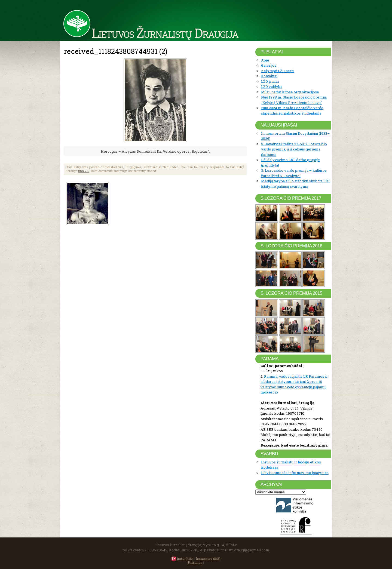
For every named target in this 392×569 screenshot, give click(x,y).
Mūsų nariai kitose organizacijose (290, 92)
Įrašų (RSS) (185, 559)
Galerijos (269, 65)
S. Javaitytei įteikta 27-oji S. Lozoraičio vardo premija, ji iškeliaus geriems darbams (294, 149)
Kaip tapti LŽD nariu (278, 71)
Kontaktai (269, 76)
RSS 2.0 (84, 171)
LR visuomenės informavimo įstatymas (295, 473)
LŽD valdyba (272, 87)
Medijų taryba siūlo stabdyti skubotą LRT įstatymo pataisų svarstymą (296, 184)
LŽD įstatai (270, 81)
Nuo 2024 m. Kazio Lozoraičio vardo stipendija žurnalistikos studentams (292, 110)
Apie (265, 60)
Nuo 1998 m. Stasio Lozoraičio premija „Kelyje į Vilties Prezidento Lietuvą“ (294, 100)
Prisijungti (195, 562)
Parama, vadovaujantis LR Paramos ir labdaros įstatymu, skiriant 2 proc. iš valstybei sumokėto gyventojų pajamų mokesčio (294, 384)
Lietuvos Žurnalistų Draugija (165, 33)
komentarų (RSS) (208, 559)
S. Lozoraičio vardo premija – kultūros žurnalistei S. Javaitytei (294, 173)
